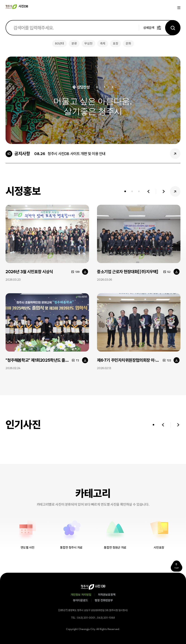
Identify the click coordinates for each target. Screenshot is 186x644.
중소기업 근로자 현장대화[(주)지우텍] (128, 272)
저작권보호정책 (107, 595)
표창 (115, 43)
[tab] (125, 191)
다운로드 (85, 272)
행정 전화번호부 (104, 600)
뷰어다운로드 (81, 600)
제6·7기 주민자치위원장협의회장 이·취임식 (132, 360)
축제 (103, 43)
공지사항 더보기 (175, 154)
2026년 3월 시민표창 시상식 (29, 272)
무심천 (88, 43)
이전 (148, 191)
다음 (164, 191)
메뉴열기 (178, 8)
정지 (97, 87)
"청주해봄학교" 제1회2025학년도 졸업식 (39, 360)
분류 (74, 43)
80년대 (59, 43)
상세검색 (149, 28)
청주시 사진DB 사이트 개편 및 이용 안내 (77, 154)
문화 (128, 43)
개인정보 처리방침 (81, 595)
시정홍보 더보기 (175, 191)
